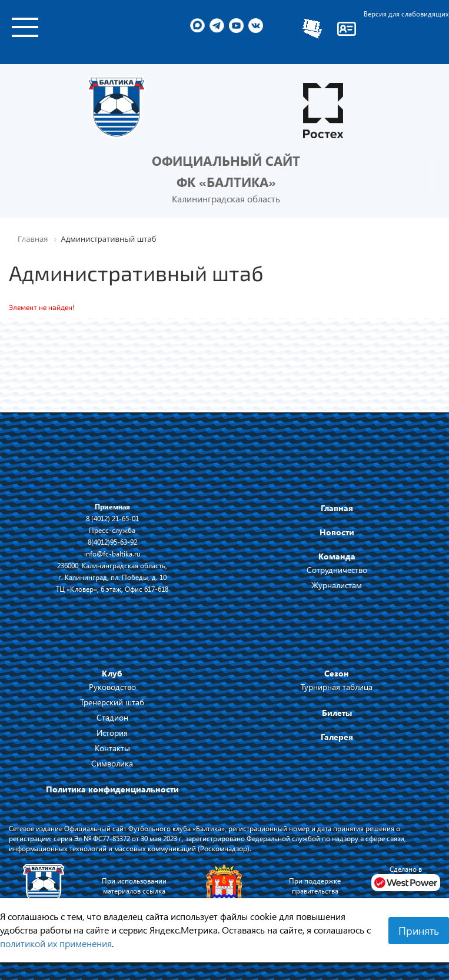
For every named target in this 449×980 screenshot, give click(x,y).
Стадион (112, 717)
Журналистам (337, 585)
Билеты (337, 713)
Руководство (112, 687)
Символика (112, 763)
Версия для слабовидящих (406, 14)
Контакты (112, 748)
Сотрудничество (337, 570)
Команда (337, 556)
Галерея (337, 737)
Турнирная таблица (337, 687)
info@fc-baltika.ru (112, 554)
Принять (419, 931)
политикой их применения (56, 943)
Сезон (337, 673)
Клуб (112, 673)
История (112, 733)
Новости (337, 532)
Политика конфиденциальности (112, 789)
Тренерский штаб (112, 702)
